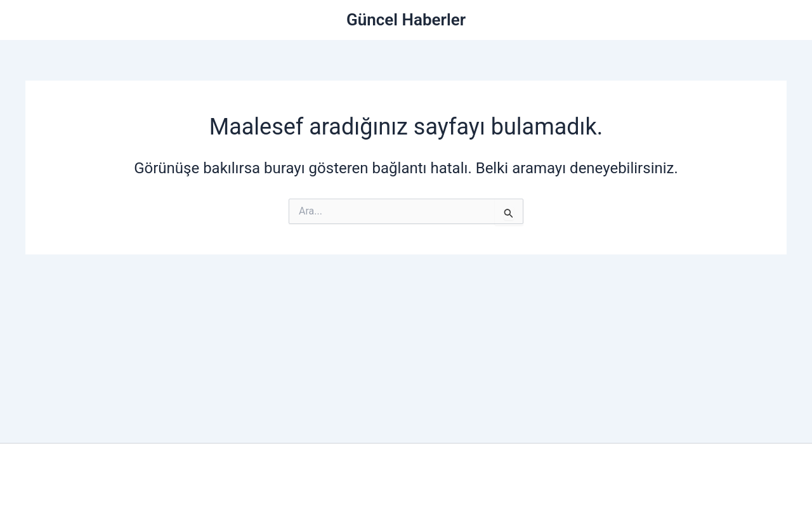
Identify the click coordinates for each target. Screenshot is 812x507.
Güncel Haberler (406, 20)
